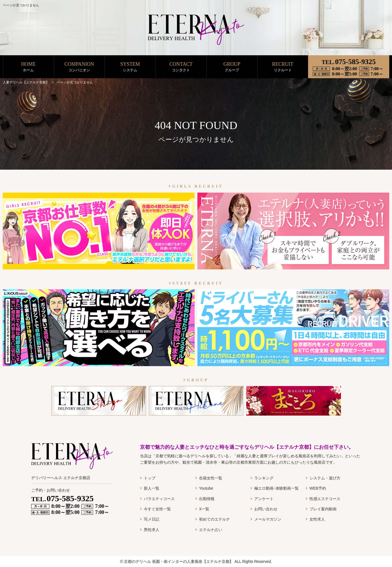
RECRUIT (283, 67)
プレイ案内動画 (323, 509)
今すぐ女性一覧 (157, 509)
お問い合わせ (266, 509)
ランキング (264, 478)
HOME (28, 67)
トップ (150, 478)
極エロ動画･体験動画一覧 (276, 488)
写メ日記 (152, 519)
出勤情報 (207, 499)
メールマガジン (268, 519)
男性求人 (152, 530)
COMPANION (79, 67)
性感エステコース (325, 499)
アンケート (264, 499)
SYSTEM (130, 67)
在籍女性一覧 (211, 478)
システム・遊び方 (325, 478)
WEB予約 (318, 488)
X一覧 (204, 509)
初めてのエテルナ (214, 519)
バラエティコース (159, 499)
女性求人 (317, 519)
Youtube (206, 488)
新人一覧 (152, 488)
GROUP (232, 67)
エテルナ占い (211, 530)
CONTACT (181, 67)
